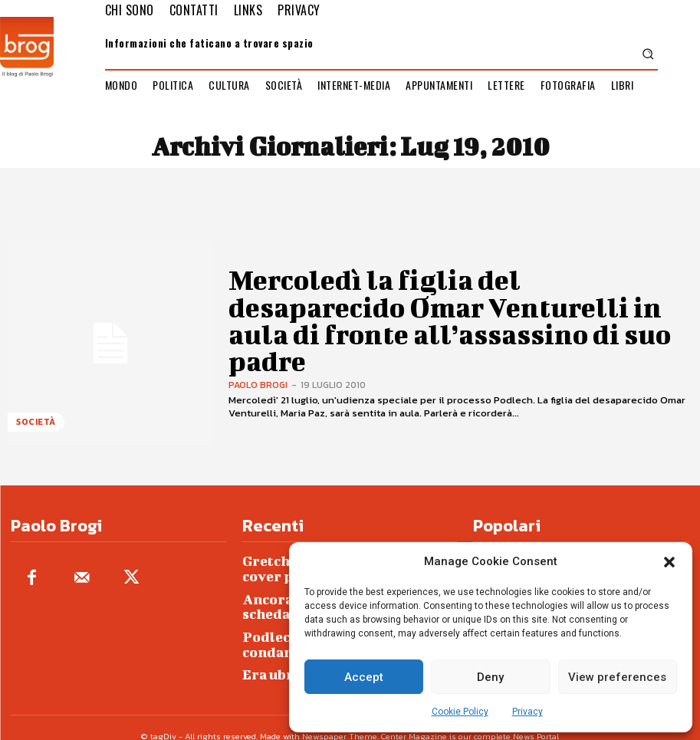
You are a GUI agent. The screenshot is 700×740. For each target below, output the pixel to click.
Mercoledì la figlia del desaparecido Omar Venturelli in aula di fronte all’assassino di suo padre (435, 320)
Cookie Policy (460, 712)
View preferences (617, 677)
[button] (669, 562)
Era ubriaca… (281, 647)
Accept (364, 677)
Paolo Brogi (258, 358)
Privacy (527, 712)
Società (34, 425)
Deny (490, 677)
